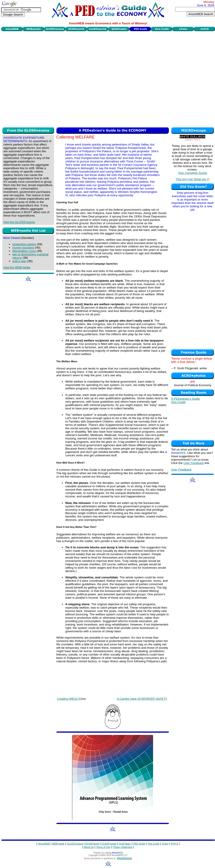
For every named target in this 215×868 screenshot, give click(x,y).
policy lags (19, 261)
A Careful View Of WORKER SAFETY (142, 699)
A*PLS (174, 844)
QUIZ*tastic (125, 844)
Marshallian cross (24, 251)
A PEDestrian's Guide (186, 399)
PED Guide (139, 844)
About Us (89, 847)
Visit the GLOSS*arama (19, 222)
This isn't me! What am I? (192, 179)
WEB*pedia (58, 844)
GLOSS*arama (75, 844)
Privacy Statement (122, 847)
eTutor (165, 844)
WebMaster (124, 858)
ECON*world (92, 844)
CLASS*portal (109, 844)
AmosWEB (44, 844)
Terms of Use (103, 847)
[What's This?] (193, 140)
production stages (24, 244)
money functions (23, 248)
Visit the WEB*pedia (17, 267)
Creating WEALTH (69, 699)
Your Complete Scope (192, 173)
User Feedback (194, 463)
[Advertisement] (46, 78)
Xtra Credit (178, 402)
